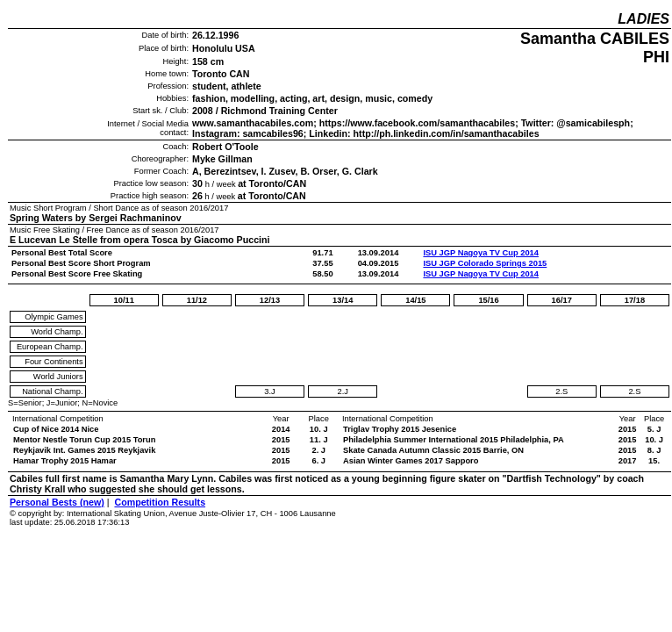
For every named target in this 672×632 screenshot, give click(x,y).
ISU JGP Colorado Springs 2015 (485, 263)
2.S (561, 391)
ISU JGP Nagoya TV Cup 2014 (481, 253)
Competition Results (160, 502)
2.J (342, 391)
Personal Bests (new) (57, 502)
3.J (269, 391)
